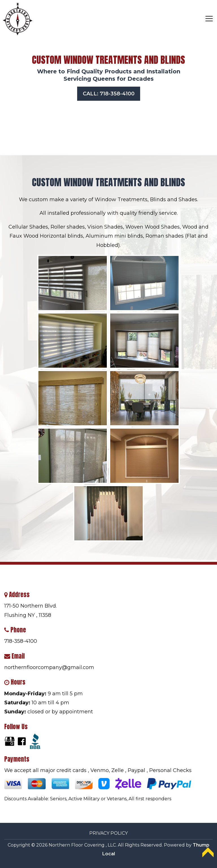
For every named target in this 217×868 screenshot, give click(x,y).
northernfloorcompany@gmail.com (49, 667)
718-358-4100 (21, 641)
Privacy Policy (108, 833)
